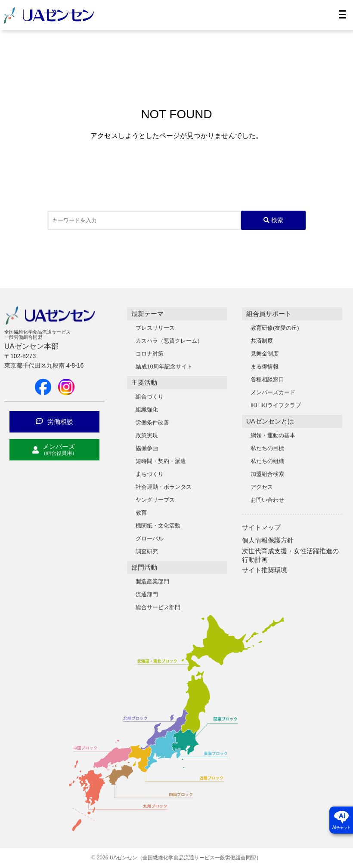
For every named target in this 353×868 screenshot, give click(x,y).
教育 (141, 513)
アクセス (262, 487)
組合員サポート (269, 314)
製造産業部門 (152, 581)
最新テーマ (147, 314)
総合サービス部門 (158, 607)
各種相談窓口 (267, 379)
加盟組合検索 (267, 474)
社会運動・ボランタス (164, 487)
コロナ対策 (150, 354)
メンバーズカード (273, 392)
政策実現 (147, 435)
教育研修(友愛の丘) (275, 328)
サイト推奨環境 (265, 570)
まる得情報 (265, 367)
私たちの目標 (267, 448)
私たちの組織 (267, 461)
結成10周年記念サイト (164, 367)
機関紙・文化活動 (158, 526)
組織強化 (147, 409)
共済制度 (262, 341)
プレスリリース (155, 328)
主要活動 (144, 382)
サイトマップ (261, 527)
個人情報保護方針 (268, 540)
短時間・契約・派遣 (161, 461)
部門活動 (144, 567)
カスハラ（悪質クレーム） (169, 341)
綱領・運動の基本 (273, 435)
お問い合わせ (267, 500)
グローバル (150, 538)
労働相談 (54, 422)
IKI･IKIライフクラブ (276, 405)
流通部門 (147, 594)
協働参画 (147, 448)
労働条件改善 (152, 422)
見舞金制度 (265, 354)
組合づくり (150, 397)
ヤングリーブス (155, 500)
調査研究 (147, 551)
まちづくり (150, 474)
